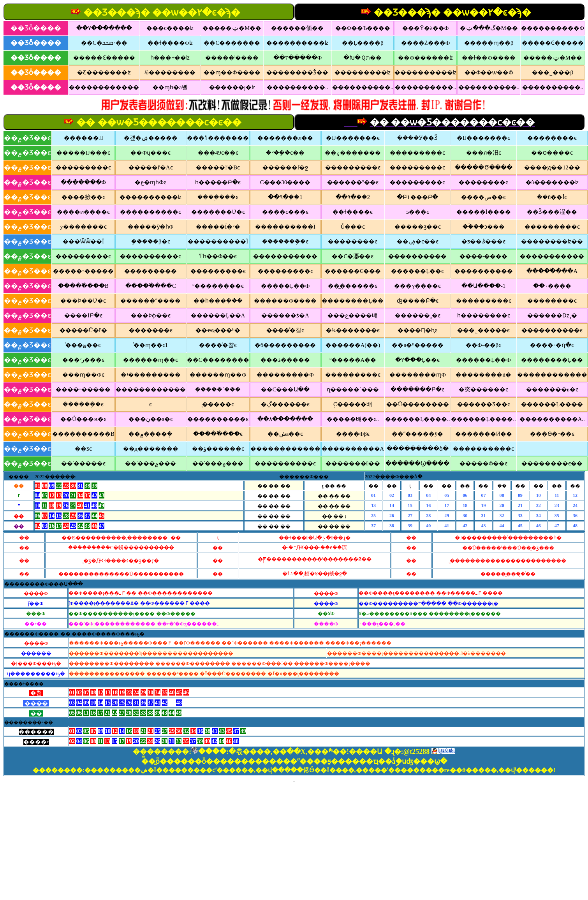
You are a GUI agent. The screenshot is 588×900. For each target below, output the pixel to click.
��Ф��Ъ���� (363, 28)
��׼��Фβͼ (353, 434)
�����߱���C (151, 286)
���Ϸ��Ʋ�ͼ (83, 301)
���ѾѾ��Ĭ (83, 241)
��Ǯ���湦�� (552, 212)
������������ (104, 87)
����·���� (484, 256)
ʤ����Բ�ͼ (418, 301)
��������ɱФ (418, 375)
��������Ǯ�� (297, 72)
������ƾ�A (285, 315)
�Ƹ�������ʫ (104, 72)
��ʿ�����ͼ (83, 463)
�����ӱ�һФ (151, 227)
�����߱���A (552, 271)
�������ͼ (151, 330)
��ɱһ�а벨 (170, 87)
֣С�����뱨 (353, 404)
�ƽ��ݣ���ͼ (483, 241)
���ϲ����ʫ (170, 28)
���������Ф (285, 375)
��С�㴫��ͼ (353, 256)
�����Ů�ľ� (83, 330)
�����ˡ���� (232, 58)
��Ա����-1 (483, 286)
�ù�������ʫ (552, 182)
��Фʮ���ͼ (151, 153)
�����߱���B (83, 286)
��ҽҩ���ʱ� (218, 330)
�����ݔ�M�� (232, 28)
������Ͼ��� (353, 271)
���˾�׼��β (552, 72)
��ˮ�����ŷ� (417, 434)
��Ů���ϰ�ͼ (83, 419)
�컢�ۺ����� (151, 138)
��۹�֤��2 (353, 197)
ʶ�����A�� (353, 360)
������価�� (297, 28)
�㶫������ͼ (483, 389)
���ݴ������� (218, 138)
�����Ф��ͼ (484, 463)
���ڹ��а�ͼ (151, 419)
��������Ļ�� (353, 301)
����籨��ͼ (83, 197)
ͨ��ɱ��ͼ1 (151, 345)
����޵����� (151, 271)
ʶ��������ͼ (218, 286)
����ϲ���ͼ (285, 212)
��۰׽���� (552, 286)
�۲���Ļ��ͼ (417, 360)
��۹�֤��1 (285, 197)
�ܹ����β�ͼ (151, 241)
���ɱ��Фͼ (83, 375)
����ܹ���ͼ (218, 197)
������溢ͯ (84, 138)
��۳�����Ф (298, 58)
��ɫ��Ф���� (489, 58)
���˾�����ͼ (483, 330)
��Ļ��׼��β (363, 43)
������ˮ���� (151, 301)
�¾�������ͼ (353, 330)
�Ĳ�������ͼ (353, 138)
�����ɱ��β (489, 43)
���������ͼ (417, 153)
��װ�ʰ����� (418, 345)
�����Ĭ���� (484, 212)
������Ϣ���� (417, 463)
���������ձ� (418, 449)
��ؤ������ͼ (218, 449)
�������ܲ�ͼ (285, 241)
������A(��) (353, 345)
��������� (353, 463)
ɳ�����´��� (353, 389)
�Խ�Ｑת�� (363, 58)
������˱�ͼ (418, 315)
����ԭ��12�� (552, 167)
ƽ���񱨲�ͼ (418, 212)
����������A (353, 449)
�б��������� (285, 345)
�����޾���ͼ (552, 301)
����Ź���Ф (426, 43)
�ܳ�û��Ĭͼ (552, 197)
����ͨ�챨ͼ (285, 330)
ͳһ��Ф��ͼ (218, 256)
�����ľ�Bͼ (218, 167)
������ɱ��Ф (218, 375)
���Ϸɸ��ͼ (151, 315)
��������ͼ (552, 138)
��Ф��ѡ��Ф (489, 72)
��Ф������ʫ (425, 58)
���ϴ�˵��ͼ (552, 434)
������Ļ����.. (417, 419)
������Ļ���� (552, 404)
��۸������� (285, 419)
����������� (285, 256)
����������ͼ (151, 212)
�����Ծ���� (484, 167)
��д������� (151, 449)
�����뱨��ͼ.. (353, 419)
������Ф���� (285, 301)
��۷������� (104, 28)
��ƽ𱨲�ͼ (83, 449)
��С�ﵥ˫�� (104, 43)
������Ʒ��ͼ (484, 404)
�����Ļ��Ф (285, 286)
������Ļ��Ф (483, 360)
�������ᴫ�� (285, 138)
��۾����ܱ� (151, 434)
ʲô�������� (170, 72)
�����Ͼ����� (553, 43)
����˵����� (83, 389)
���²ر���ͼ (83, 360)
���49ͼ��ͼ (218, 153)
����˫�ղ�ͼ (552, 345)
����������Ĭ (285, 227)
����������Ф (553, 28)
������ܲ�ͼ (83, 404)
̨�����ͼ (218, 404)
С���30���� (285, 182)
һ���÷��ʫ (170, 58)
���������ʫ (363, 72)
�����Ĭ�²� (218, 227)
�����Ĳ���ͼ (83, 153)
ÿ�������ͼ (83, 227)
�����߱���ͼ (218, 434)
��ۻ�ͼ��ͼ (418, 241)
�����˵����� (83, 271)
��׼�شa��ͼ (285, 434)
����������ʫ (297, 43)
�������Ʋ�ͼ (218, 212)
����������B (83, 434)
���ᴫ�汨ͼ (484, 153)
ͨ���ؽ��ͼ (83, 345)
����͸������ (552, 449)
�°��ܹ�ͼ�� (285, 153)
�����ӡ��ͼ (418, 227)
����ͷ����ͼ (83, 212)
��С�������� (218, 360)
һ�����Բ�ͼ (218, 182)
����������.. (297, 87)
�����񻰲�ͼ (151, 404)
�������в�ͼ (552, 389)
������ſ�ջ (285, 167)
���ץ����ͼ (417, 286)
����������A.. (552, 419)
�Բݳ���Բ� (417, 197)
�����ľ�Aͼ (151, 167)
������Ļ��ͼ (417, 271)
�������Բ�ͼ (417, 389)
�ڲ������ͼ (285, 404)
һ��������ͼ (484, 315)
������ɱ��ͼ (151, 360)
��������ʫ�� (552, 241)
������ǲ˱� (552, 315)
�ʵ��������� (151, 375)
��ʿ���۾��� (151, 463)
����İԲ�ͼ (83, 315)
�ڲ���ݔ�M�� (489, 28)
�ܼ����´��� (218, 389)
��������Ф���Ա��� (44, 584)
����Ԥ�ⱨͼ (417, 330)
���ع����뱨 (353, 315)
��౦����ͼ (552, 153)
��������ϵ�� (552, 463)
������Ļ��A (218, 315)
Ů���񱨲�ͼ (353, 227)
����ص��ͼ (483, 197)
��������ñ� (483, 375)
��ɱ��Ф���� (232, 72)
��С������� (232, 43)
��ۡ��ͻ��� (484, 227)
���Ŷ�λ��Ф (425, 28)
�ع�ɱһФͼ (151, 182)
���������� (417, 256)
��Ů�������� (418, 404)
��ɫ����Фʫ (170, 43)
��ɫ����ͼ (353, 212)
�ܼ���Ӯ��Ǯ (417, 138)
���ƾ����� (285, 360)
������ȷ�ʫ (232, 87)
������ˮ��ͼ (353, 182)
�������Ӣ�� (484, 434)
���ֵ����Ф (84, 182)
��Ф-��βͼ (483, 345)
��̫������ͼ (353, 286)
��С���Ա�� (285, 389)
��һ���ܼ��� (218, 301)
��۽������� (353, 153)
